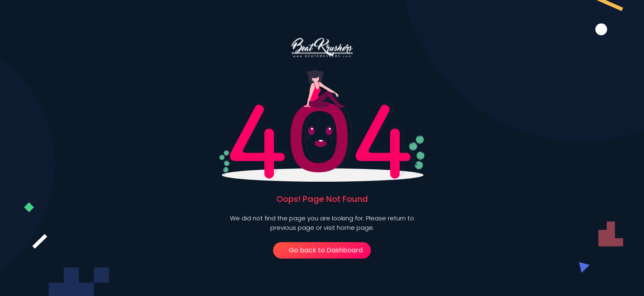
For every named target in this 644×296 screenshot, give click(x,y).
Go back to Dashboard (322, 250)
